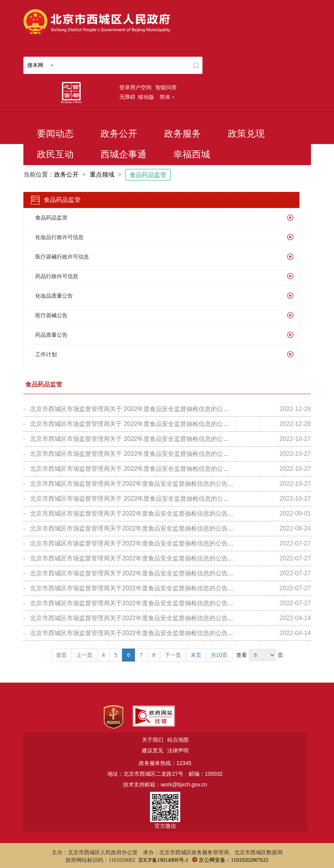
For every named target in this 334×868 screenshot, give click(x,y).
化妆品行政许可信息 (59, 237)
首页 (61, 655)
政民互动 (55, 154)
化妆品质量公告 (54, 296)
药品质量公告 (51, 335)
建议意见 (153, 750)
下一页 (173, 655)
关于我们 (153, 740)
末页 (196, 655)
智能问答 (166, 87)
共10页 (219, 655)
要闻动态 (55, 134)
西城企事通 (123, 154)
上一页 (84, 655)
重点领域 (102, 174)
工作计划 (46, 354)
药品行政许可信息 (57, 276)
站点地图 (178, 740)
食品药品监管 (148, 175)
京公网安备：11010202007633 (233, 860)
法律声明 (178, 750)
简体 (167, 97)
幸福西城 (192, 154)
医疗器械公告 (51, 315)
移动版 (146, 97)
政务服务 (183, 134)
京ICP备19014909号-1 (163, 860)
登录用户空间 (135, 87)
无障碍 (127, 97)
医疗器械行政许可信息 (62, 257)
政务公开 (119, 134)
